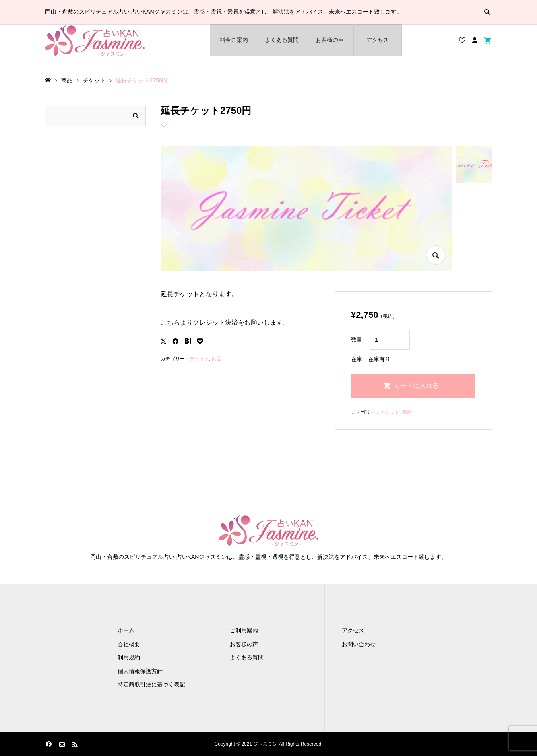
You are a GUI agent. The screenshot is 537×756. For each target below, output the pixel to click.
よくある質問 (282, 40)
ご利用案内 (244, 630)
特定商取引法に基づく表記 (151, 684)
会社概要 (129, 644)
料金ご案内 (234, 40)
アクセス (378, 40)
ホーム (126, 630)
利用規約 (129, 657)
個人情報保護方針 (140, 671)
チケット (199, 359)
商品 (217, 359)
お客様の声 (330, 40)
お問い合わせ (359, 644)
